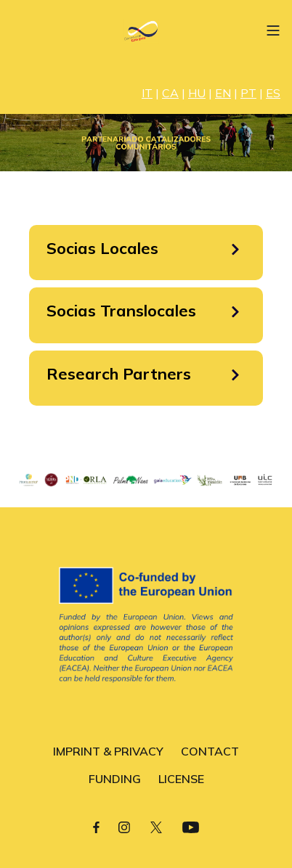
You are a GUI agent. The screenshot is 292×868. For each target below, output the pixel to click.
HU (197, 93)
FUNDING (115, 779)
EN (223, 93)
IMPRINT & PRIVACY (108, 751)
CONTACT (210, 751)
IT (147, 93)
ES (273, 93)
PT (248, 93)
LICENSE (181, 779)
